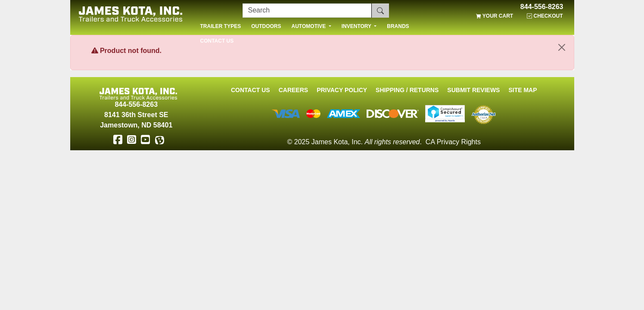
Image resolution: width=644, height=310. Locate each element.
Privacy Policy (342, 90)
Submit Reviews (473, 90)
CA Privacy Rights (453, 142)
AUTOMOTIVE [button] (310, 26)
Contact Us (250, 90)
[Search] (307, 11)
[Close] (562, 47)
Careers (293, 90)
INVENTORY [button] (357, 26)
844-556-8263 (542, 7)
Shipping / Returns (407, 90)
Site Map (523, 90)
